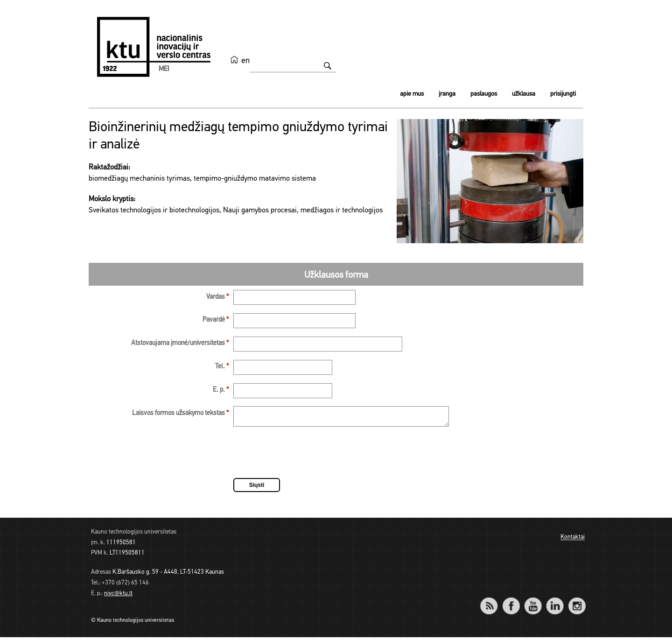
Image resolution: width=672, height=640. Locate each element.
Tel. (222, 367)
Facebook (511, 602)
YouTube (533, 602)
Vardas (217, 297)
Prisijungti (563, 94)
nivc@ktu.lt (118, 596)
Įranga (447, 94)
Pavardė (216, 320)
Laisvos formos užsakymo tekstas (180, 413)
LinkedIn (555, 602)
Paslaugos (484, 94)
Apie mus (412, 94)
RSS (493, 602)
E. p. (221, 390)
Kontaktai (573, 540)
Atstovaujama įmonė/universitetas (180, 343)
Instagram (577, 602)
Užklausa (524, 94)
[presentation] (304, 457)
